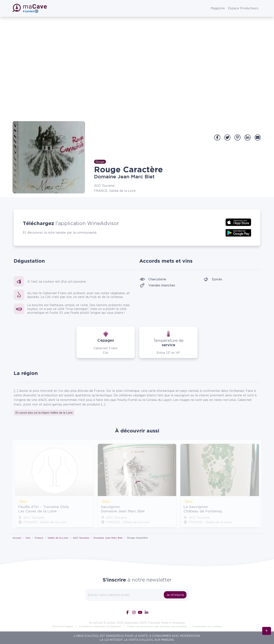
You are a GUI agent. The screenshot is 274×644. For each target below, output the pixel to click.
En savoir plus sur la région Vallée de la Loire (44, 413)
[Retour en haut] (267, 629)
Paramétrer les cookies (207, 626)
